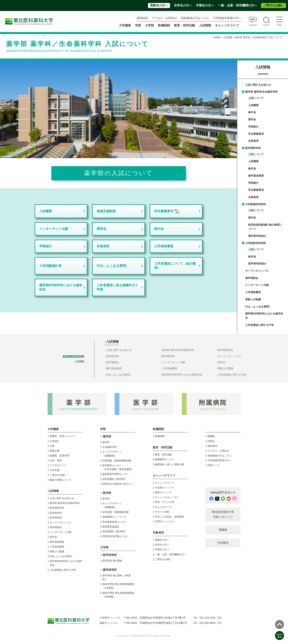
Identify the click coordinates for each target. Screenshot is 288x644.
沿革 (52, 446)
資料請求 (142, 18)
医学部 (107, 493)
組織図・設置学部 (59, 456)
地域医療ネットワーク (114, 517)
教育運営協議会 (111, 527)
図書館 (211, 436)
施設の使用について (61, 480)
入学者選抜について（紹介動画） (175, 266)
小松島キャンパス (165, 488)
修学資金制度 (256, 176)
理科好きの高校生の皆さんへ (118, 484)
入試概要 (46, 211)
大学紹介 (55, 441)
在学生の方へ (183, 5)
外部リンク (214, 465)
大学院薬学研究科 (256, 204)
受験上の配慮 (253, 299)
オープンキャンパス (257, 271)
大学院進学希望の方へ (227, 18)
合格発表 (103, 246)
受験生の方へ (159, 5)
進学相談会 (252, 278)
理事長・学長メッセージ (63, 436)
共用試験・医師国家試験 (116, 512)
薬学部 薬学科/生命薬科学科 (261, 92)
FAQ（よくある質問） (113, 266)
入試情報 (228, 37)
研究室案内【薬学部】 (114, 479)
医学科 (106, 499)
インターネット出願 (54, 229)
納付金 (159, 229)
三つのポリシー (58, 465)
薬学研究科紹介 (257, 236)
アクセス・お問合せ (164, 18)
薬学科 (106, 442)
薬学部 (107, 437)
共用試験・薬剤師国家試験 (117, 461)
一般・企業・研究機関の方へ (237, 5)
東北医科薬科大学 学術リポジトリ (223, 514)
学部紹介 (46, 246)
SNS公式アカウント (223, 493)
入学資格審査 (164, 246)
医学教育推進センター (114, 522)
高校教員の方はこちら (195, 18)
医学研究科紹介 (257, 264)
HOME (217, 37)
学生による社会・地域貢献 (169, 517)
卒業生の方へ (205, 5)
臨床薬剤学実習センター (116, 474)
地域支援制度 (106, 211)
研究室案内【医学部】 (114, 531)
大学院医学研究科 (256, 243)
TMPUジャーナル (164, 521)
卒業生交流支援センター (116, 536)
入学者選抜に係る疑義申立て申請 (117, 287)
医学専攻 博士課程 (112, 561)
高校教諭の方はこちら (220, 456)
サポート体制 (162, 512)
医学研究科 (168, 356)
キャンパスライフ (165, 483)
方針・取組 (56, 460)
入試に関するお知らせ (258, 85)
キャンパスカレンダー (167, 497)
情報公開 (55, 451)
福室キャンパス (163, 492)
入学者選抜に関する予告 (259, 325)
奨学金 (101, 229)
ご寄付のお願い (273, 5)
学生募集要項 (164, 211)
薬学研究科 (112, 356)
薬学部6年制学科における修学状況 (61, 287)
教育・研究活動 (163, 455)
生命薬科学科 (110, 447)
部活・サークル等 (165, 502)
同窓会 (211, 441)
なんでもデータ (163, 507)
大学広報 (55, 470)
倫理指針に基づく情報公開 (169, 464)
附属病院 (164, 25)
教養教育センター (165, 459)
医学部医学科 (253, 148)
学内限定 (223, 543)
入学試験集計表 (50, 266)
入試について (256, 98)
